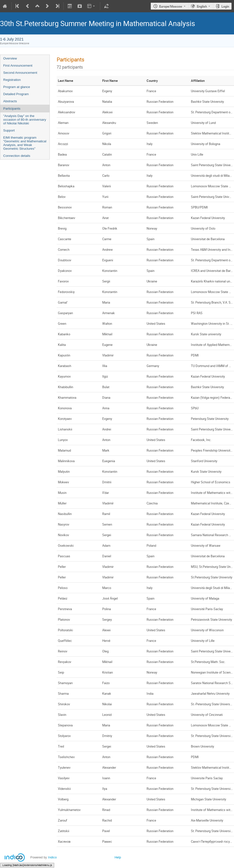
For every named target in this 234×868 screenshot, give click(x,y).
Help (118, 857)
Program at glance (17, 87)
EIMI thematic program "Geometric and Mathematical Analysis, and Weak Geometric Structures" (25, 143)
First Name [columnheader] (110, 81)
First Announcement (18, 66)
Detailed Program (16, 94)
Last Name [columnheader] (66, 81)
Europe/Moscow (171, 6)
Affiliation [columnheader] (198, 81)
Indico (52, 857)
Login (225, 6)
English (202, 6)
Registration (12, 80)
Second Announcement (20, 73)
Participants (12, 109)
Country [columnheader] (152, 81)
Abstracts (10, 101)
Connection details (17, 156)
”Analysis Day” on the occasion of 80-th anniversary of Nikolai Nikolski (25, 120)
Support (9, 130)
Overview (10, 58)
